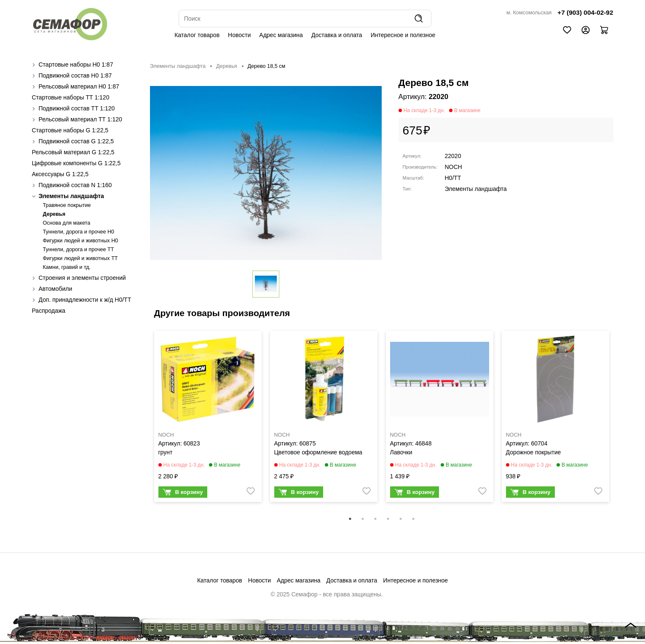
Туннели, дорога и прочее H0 (79, 232)
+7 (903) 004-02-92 (585, 12)
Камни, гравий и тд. (67, 267)
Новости (239, 35)
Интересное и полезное (403, 35)
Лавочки (401, 452)
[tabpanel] (208, 419)
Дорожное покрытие (534, 452)
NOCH (454, 167)
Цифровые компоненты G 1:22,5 (76, 163)
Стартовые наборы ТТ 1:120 (71, 97)
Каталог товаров (197, 35)
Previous (144, 422)
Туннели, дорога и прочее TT (79, 250)
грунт (166, 452)
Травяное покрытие (67, 205)
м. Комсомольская (529, 13)
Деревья (54, 214)
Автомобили (56, 289)
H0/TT (453, 178)
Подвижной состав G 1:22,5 (76, 141)
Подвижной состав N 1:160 (75, 185)
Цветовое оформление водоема (318, 452)
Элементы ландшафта (71, 196)
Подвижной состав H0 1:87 (75, 75)
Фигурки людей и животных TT (80, 258)
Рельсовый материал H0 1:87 (79, 86)
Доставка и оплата (337, 35)
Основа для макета (67, 223)
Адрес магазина (281, 35)
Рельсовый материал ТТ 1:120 (80, 119)
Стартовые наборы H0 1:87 (76, 64)
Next (620, 422)
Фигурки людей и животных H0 (81, 241)
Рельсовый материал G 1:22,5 (73, 152)
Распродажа (49, 311)
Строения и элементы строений (82, 278)
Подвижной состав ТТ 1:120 (77, 108)
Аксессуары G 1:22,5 (60, 174)
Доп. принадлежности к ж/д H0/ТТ (85, 300)
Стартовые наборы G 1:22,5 (70, 130)
